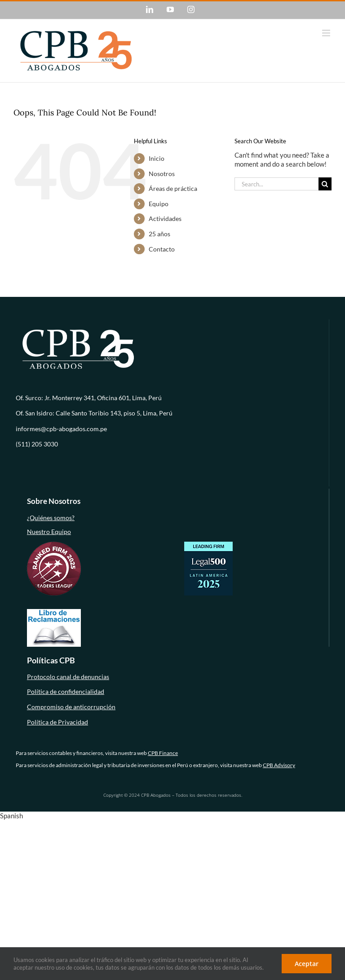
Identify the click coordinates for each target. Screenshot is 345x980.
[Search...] (276, 184)
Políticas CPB (51, 660)
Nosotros (162, 174)
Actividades (165, 219)
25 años (159, 234)
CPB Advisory (279, 765)
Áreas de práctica (173, 188)
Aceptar (307, 964)
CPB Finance (163, 753)
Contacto (162, 249)
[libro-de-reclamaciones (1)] (54, 612)
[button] (172, 816)
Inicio (157, 158)
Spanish (11, 816)
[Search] (325, 184)
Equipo (159, 204)
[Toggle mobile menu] (327, 33)
